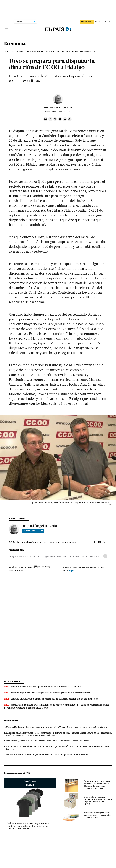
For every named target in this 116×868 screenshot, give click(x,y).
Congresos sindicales (18, 556)
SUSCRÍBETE (86, 22)
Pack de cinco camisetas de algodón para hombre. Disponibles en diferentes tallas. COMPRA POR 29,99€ (28, 826)
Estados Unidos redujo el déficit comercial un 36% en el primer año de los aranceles (54, 699)
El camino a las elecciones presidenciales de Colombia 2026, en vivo (46, 687)
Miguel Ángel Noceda (58, 108)
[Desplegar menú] (6, 29)
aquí (71, 570)
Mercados (9, 52)
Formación (30, 52)
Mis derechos (43, 52)
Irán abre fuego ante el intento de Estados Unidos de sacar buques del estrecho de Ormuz (48, 741)
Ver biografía (33, 531)
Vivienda (19, 52)
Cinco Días (66, 52)
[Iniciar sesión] (103, 22)
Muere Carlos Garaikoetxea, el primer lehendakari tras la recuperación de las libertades (47, 754)
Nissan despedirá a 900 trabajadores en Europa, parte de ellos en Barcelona (50, 693)
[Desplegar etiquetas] (105, 556)
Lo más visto (11, 721)
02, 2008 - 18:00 (61, 112)
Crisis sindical (36, 556)
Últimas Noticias (87, 52)
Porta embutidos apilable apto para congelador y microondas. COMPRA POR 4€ (97, 815)
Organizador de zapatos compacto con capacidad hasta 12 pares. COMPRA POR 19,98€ (98, 800)
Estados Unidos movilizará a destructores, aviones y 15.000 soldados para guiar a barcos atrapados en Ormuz (57, 727)
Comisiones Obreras (78, 556)
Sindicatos (94, 556)
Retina (75, 52)
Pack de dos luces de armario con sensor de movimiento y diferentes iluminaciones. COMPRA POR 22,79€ (97, 785)
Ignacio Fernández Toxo (56, 556)
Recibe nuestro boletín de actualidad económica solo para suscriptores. (45, 542)
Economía (15, 44)
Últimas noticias (13, 681)
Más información (17, 570)
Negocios (55, 52)
